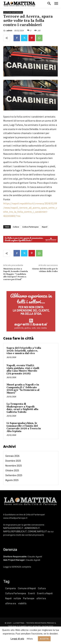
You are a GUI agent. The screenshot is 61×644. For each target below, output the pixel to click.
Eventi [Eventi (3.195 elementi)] (32, 593)
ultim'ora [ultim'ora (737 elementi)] (41, 598)
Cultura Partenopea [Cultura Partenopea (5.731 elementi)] (16, 593)
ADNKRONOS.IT (32, 528)
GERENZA (16, 567)
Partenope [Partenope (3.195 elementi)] (29, 598)
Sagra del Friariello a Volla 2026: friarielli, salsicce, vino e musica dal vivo (24, 351)
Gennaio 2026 (12, 456)
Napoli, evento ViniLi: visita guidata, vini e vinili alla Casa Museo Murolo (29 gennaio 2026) (23, 370)
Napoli (44, 227)
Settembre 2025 (14, 475)
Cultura (16, 227)
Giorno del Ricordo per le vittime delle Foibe (45, 270)
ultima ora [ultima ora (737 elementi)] (11, 603)
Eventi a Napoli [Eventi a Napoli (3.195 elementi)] (45, 593)
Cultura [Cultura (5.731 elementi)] (42, 588)
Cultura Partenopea (13, 12)
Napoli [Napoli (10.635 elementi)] (8, 598)
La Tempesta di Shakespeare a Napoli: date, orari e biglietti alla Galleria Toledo (22, 408)
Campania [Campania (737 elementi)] (10, 588)
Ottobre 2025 (12, 471)
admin (9, 30)
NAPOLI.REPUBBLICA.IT (15, 532)
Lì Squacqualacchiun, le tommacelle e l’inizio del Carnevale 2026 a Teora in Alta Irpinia (24, 427)
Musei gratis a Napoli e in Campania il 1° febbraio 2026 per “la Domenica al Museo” (23, 389)
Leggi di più (17, 639)
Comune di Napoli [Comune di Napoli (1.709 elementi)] (27, 588)
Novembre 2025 (14, 466)
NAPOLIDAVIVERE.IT (13, 528)
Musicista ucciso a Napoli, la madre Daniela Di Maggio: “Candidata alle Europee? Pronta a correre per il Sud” (16, 274)
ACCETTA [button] (44, 639)
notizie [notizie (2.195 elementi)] (17, 598)
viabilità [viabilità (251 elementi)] (22, 603)
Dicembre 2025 (13, 461)
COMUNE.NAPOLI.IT (37, 532)
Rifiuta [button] (30, 639)
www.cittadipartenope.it (15, 518)
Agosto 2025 (12, 480)
